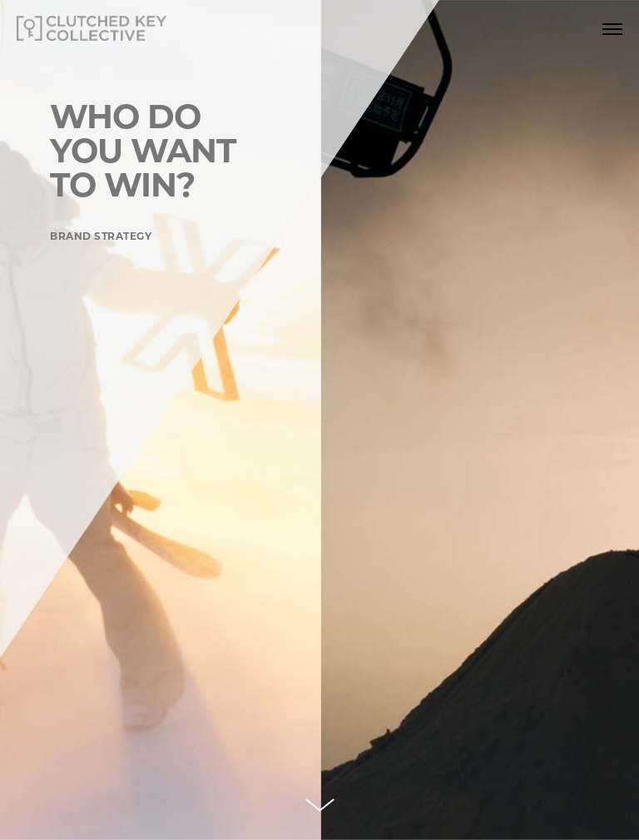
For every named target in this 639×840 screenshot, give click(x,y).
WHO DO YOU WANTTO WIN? (143, 151)
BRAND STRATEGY (101, 236)
